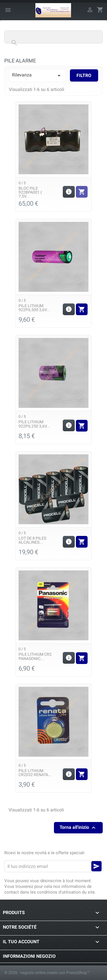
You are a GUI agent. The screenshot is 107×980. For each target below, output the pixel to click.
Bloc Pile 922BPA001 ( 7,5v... (30, 192)
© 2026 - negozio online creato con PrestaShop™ (47, 973)
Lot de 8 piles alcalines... (32, 540)
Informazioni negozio (29, 956)
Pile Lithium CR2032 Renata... (35, 773)
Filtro (84, 75)
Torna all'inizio (78, 828)
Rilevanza (37, 76)
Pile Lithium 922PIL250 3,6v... (34, 424)
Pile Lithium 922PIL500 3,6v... (34, 308)
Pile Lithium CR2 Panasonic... (35, 656)
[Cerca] (53, 37)
